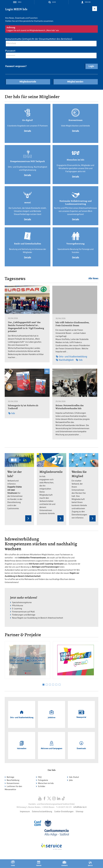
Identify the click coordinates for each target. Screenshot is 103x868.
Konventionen (76, 120)
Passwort (10, 51)
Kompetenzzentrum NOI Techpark (27, 161)
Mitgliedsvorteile (28, 82)
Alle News (93, 278)
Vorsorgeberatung (75, 244)
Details (27, 131)
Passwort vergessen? (16, 66)
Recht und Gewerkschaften (28, 244)
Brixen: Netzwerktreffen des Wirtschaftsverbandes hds (70, 407)
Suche (54, 2)
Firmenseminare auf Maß (23, 612)
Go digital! (27, 120)
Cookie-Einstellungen (64, 812)
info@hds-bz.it (80, 807)
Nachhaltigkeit (65, 360)
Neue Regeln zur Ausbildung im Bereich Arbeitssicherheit (38, 618)
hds (79, 360)
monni (27, 202)
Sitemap (79, 812)
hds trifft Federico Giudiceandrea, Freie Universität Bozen (72, 324)
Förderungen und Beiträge (24, 615)
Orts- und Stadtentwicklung (71, 357)
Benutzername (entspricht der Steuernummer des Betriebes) (39, 39)
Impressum (25, 812)
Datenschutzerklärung (42, 812)
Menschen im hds (75, 160)
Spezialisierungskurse (22, 603)
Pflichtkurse (18, 606)
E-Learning (17, 609)
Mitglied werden (75, 82)
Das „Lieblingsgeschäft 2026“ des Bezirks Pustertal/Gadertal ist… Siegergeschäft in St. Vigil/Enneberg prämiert (26, 327)
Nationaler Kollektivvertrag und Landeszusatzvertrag (76, 202)
